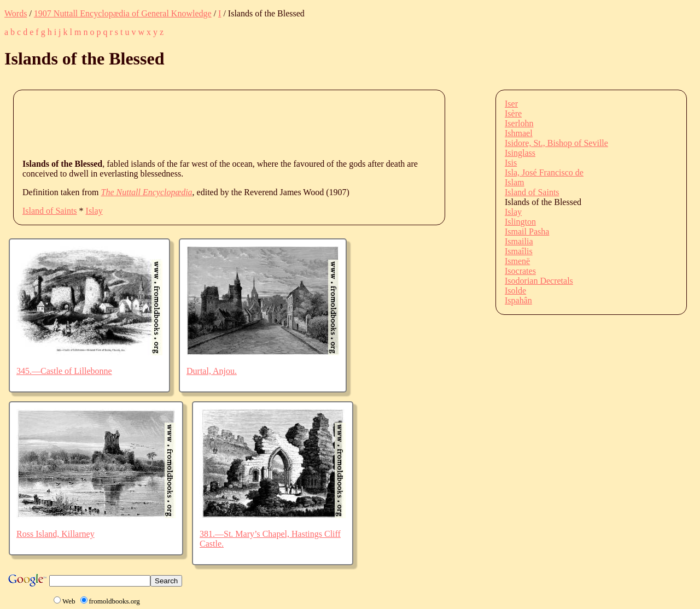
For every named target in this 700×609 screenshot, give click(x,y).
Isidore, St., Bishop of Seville (556, 143)
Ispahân (518, 300)
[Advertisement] (221, 124)
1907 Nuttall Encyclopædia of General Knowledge (123, 13)
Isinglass (520, 153)
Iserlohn (519, 123)
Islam (515, 182)
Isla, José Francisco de (544, 172)
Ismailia (519, 241)
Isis (511, 163)
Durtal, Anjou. (212, 371)
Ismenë (517, 261)
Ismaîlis (519, 251)
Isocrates (520, 271)
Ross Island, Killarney (56, 534)
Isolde (515, 291)
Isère (513, 113)
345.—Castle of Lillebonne (64, 371)
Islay (94, 211)
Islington (520, 222)
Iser (511, 104)
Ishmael (519, 133)
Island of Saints (50, 211)
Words (16, 13)
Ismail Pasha (527, 232)
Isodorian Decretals (539, 281)
